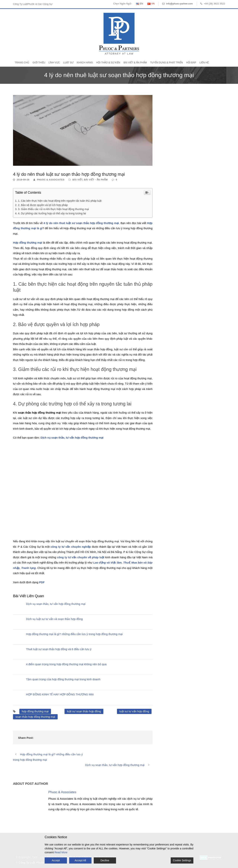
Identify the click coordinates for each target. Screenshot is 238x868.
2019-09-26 (23, 180)
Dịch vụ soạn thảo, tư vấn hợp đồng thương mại (56, 604)
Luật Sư (68, 62)
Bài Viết (77, 180)
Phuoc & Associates (51, 180)
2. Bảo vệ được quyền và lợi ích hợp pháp (43, 205)
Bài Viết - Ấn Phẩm (96, 180)
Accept (56, 860)
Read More (61, 852)
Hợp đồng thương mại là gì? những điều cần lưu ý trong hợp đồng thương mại (74, 634)
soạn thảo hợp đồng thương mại (35, 717)
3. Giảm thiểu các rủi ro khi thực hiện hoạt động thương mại (53, 209)
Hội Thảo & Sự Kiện (108, 62)
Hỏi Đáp (191, 62)
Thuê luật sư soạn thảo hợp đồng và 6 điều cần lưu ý (59, 649)
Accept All (80, 860)
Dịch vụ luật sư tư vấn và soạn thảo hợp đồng (54, 619)
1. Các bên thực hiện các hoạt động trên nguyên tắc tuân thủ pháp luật (60, 201)
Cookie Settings (182, 860)
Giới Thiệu (39, 62)
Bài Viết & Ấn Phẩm (135, 62)
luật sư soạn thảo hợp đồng (84, 711)
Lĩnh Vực (54, 62)
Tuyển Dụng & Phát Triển (167, 62)
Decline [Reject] (105, 860)
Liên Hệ (204, 62)
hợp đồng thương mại (35, 711)
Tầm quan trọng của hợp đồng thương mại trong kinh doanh (63, 679)
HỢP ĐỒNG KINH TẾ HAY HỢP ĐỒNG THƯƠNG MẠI (60, 694)
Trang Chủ (22, 62)
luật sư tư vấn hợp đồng (134, 711)
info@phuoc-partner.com (180, 4)
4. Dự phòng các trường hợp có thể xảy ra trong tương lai (52, 213)
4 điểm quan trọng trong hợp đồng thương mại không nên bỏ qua (66, 664)
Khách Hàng (85, 62)
